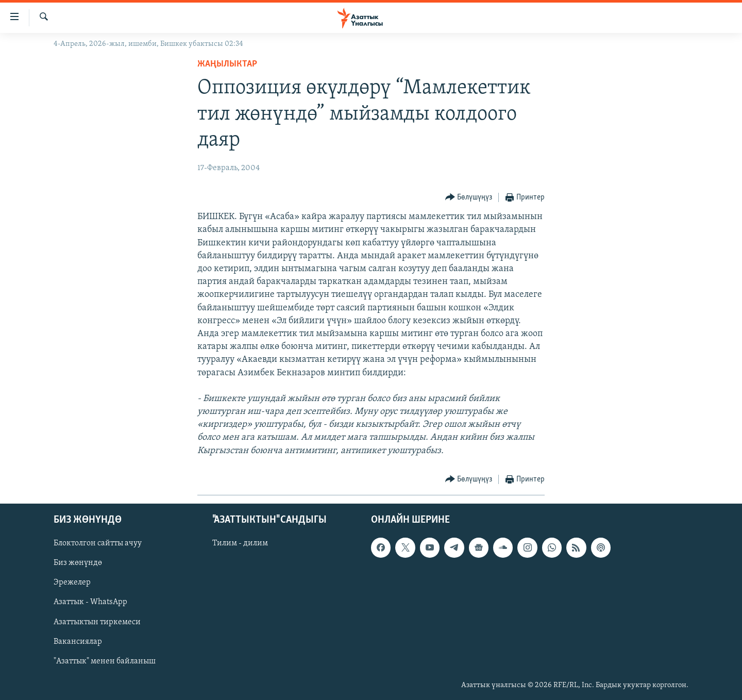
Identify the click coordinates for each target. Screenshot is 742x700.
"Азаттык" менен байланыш (105, 661)
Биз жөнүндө (78, 563)
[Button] (469, 198)
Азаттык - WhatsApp (90, 602)
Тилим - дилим (240, 543)
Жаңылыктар (227, 64)
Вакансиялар (78, 642)
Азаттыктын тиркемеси (97, 622)
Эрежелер (72, 582)
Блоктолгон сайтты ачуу (98, 543)
